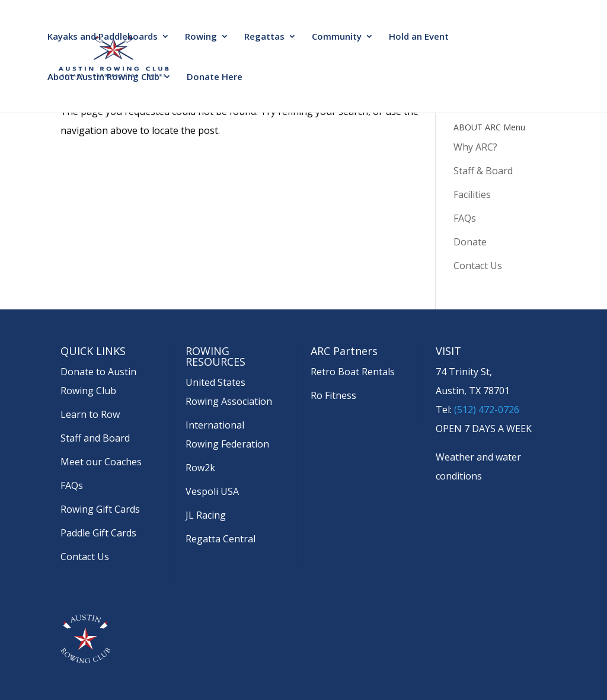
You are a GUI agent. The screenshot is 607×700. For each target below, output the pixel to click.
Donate (470, 242)
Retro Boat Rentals (353, 372)
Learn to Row (90, 414)
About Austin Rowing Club (103, 77)
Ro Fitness (333, 395)
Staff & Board (483, 171)
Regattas (264, 37)
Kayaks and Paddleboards (103, 37)
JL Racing (206, 515)
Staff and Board (95, 438)
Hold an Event (419, 37)
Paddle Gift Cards (98, 533)
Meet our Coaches (101, 462)
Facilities (472, 194)
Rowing (201, 37)
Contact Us (478, 266)
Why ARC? (475, 147)
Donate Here (215, 77)
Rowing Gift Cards (100, 509)
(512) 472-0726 (487, 410)
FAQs (465, 218)
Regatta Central (221, 539)
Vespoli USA (212, 491)
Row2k (200, 468)
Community (337, 37)
